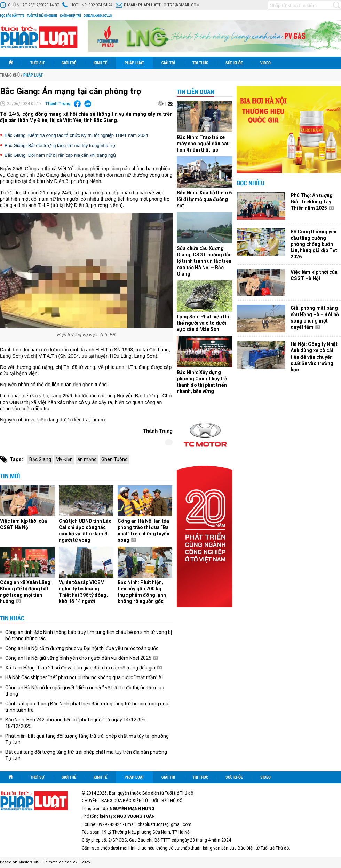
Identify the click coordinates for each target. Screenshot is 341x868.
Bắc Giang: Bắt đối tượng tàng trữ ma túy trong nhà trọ (60, 145)
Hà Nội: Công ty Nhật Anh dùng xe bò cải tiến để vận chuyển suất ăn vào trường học (314, 357)
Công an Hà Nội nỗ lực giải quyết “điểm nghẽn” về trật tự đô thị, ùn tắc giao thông (85, 691)
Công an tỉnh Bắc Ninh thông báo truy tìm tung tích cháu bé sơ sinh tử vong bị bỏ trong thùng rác (89, 635)
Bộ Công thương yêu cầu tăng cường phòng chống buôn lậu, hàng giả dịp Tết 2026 (314, 244)
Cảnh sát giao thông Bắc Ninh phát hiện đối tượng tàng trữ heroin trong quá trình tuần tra (87, 707)
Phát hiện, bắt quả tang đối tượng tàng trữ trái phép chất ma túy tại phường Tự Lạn (87, 739)
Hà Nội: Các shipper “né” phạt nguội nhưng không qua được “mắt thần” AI (84, 677)
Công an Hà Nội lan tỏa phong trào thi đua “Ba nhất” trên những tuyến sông (144, 531)
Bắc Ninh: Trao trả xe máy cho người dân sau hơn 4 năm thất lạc (203, 144)
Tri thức (200, 63)
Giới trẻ (69, 63)
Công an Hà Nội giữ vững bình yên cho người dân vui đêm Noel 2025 (82, 658)
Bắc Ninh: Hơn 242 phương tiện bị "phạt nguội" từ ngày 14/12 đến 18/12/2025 (75, 723)
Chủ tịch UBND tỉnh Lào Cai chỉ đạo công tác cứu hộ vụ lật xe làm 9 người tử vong (85, 531)
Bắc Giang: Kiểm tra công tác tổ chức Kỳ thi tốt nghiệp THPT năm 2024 (76, 135)
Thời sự (37, 63)
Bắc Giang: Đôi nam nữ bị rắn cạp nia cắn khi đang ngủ (60, 155)
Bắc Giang (40, 459)
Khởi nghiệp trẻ (70, 16)
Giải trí (168, 63)
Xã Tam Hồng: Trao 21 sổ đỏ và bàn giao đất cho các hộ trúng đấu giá (84, 668)
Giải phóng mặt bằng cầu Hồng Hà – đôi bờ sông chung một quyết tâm (315, 317)
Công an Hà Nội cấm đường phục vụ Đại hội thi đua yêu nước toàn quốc (82, 648)
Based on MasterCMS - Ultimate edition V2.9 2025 (45, 862)
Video (265, 63)
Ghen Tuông (114, 459)
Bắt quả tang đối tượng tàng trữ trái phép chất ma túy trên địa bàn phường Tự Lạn (86, 755)
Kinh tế (100, 63)
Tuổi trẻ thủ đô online (42, 16)
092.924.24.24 (100, 5)
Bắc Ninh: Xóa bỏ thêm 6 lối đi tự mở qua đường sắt (204, 199)
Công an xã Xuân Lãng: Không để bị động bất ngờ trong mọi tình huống (26, 592)
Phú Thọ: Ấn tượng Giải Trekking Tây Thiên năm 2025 (312, 202)
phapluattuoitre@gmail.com (169, 5)
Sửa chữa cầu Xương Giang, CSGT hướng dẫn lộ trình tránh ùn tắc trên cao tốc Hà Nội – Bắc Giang (204, 261)
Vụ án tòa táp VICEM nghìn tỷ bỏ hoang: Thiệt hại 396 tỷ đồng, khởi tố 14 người (83, 592)
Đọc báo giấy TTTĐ (12, 16)
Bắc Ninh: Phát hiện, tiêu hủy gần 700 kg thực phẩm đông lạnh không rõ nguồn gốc (142, 592)
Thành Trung (58, 104)
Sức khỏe (234, 63)
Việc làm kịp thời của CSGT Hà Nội (23, 524)
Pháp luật (134, 63)
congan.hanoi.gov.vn (98, 16)
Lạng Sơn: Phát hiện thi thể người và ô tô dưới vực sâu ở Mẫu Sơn (203, 323)
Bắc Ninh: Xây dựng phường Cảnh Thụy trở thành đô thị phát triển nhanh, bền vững (202, 382)
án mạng (87, 459)
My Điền (64, 459)
